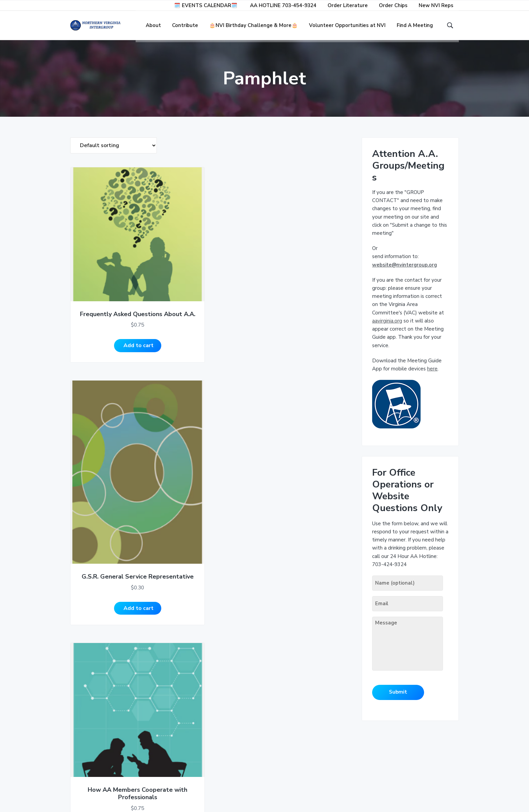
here (432, 373)
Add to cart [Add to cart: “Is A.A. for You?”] (243, 485)
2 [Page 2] (97, 686)
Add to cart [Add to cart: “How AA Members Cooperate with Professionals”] (243, 313)
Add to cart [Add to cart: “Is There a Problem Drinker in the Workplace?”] (315, 485)
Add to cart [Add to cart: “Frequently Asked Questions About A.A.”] (102, 313)
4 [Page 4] (120, 686)
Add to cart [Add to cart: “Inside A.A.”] (102, 485)
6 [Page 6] (142, 686)
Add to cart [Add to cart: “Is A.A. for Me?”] (173, 485)
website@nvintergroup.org (405, 269)
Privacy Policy (89, 781)
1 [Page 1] (86, 686)
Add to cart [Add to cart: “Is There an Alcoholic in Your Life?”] (102, 640)
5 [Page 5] (131, 686)
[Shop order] (114, 150)
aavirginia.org (387, 326)
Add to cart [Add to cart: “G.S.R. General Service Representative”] (173, 313)
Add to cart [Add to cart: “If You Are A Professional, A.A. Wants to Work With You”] (315, 313)
